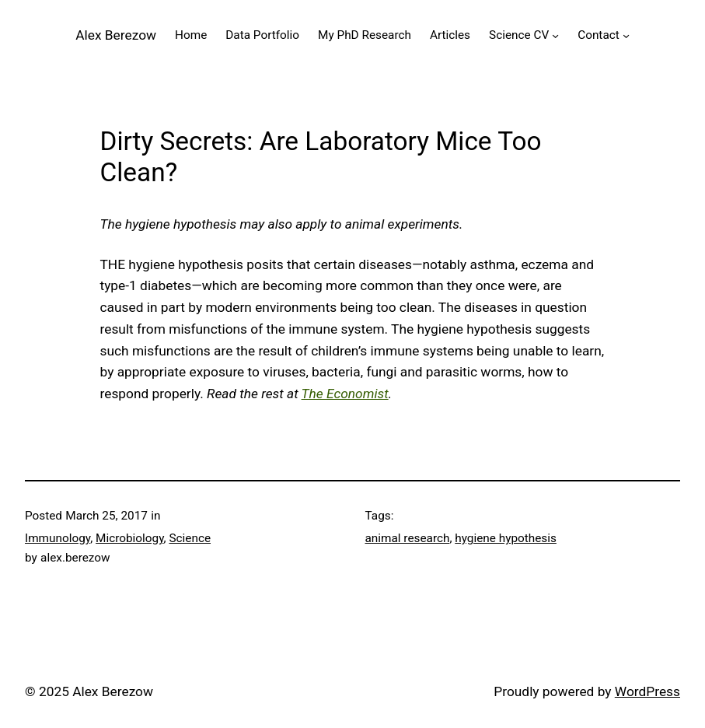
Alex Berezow (116, 35)
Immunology (58, 538)
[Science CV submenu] (555, 35)
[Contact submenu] (626, 35)
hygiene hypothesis (506, 538)
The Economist (345, 394)
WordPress (647, 691)
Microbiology (130, 538)
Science (190, 538)
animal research (408, 538)
